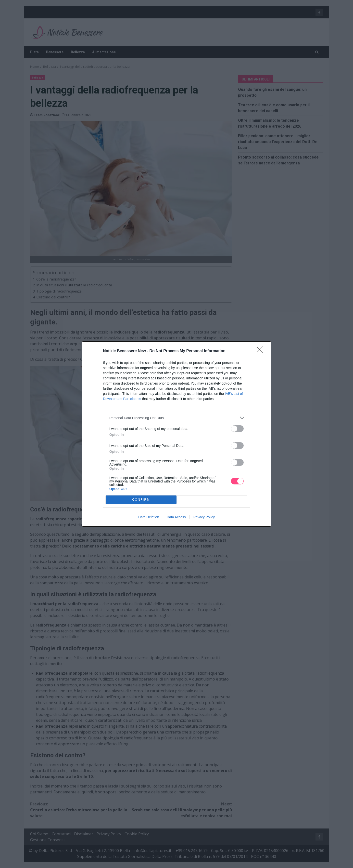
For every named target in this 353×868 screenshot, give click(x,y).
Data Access (176, 517)
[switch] (237, 429)
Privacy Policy (204, 517)
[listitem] (176, 418)
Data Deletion (149, 517)
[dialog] (176, 434)
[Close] (261, 351)
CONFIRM (141, 500)
